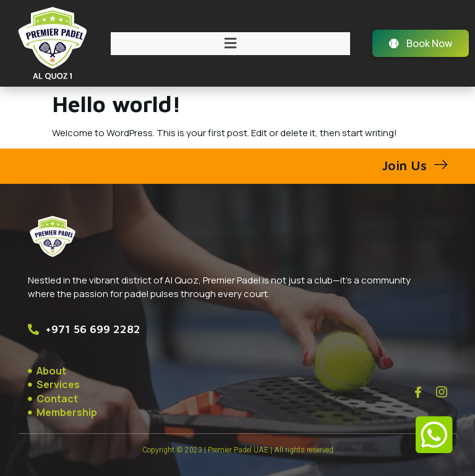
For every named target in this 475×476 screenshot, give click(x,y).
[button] (230, 44)
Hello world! (117, 104)
